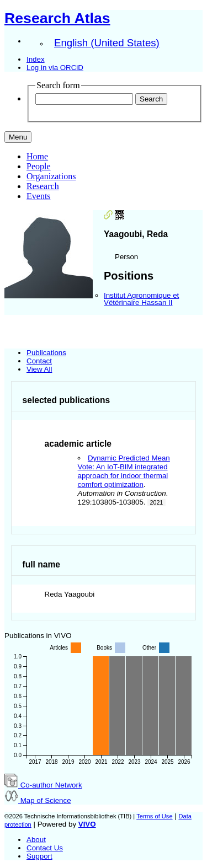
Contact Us (45, 848)
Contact (39, 361)
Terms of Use (154, 816)
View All (39, 369)
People (39, 166)
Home (37, 156)
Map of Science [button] (38, 800)
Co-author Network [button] (43, 785)
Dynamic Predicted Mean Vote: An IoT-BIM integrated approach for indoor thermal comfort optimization (124, 471)
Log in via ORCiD (55, 68)
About (36, 840)
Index (36, 59)
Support (39, 856)
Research (43, 186)
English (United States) (107, 43)
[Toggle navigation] (18, 137)
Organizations (51, 176)
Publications (46, 353)
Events (39, 196)
